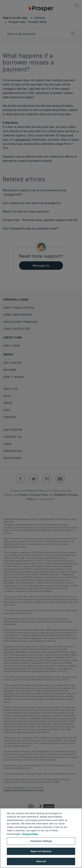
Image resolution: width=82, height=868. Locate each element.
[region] (41, 838)
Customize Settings (41, 841)
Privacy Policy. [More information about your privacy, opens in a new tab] (31, 834)
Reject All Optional (41, 851)
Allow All (41, 861)
